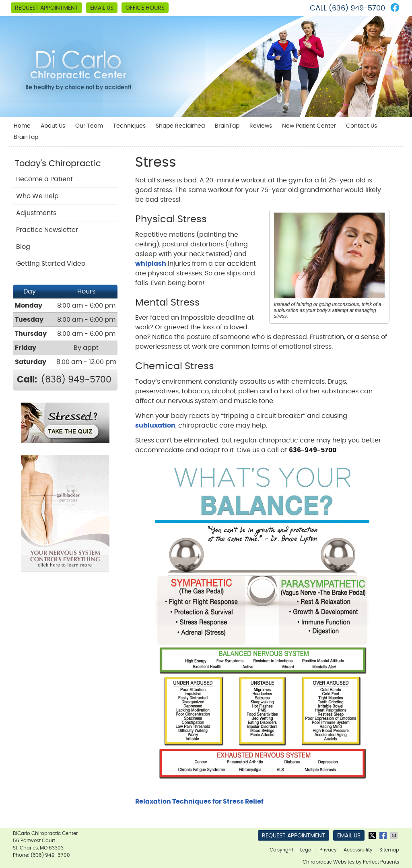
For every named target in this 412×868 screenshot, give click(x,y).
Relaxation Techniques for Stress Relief (199, 802)
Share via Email (395, 835)
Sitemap (389, 850)
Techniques (129, 126)
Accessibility (358, 850)
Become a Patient (44, 179)
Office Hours (145, 8)
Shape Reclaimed (180, 126)
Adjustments (36, 213)
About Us (53, 126)
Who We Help (37, 196)
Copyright (281, 850)
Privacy (328, 850)
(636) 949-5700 (357, 8)
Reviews (261, 126)
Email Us (102, 8)
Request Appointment (46, 8)
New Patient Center (309, 126)
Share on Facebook (384, 835)
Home (22, 126)
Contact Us (362, 126)
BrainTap (227, 126)
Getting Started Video (51, 264)
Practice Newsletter (47, 230)
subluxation (155, 426)
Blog (23, 247)
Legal (306, 850)
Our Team (89, 126)
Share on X (373, 835)
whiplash (151, 264)
